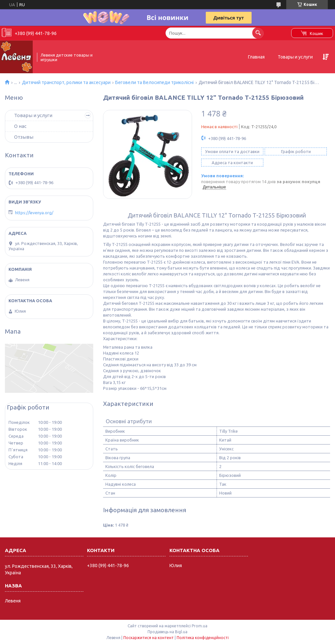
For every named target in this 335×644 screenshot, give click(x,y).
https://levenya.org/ (34, 213)
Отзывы (24, 137)
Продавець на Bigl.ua (167, 632)
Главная (256, 57)
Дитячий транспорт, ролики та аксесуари (66, 82)
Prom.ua (200, 626)
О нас (20, 126)
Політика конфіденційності (203, 638)
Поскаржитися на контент (149, 638)
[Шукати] (258, 33)
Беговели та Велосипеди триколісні (154, 82)
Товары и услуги (295, 57)
